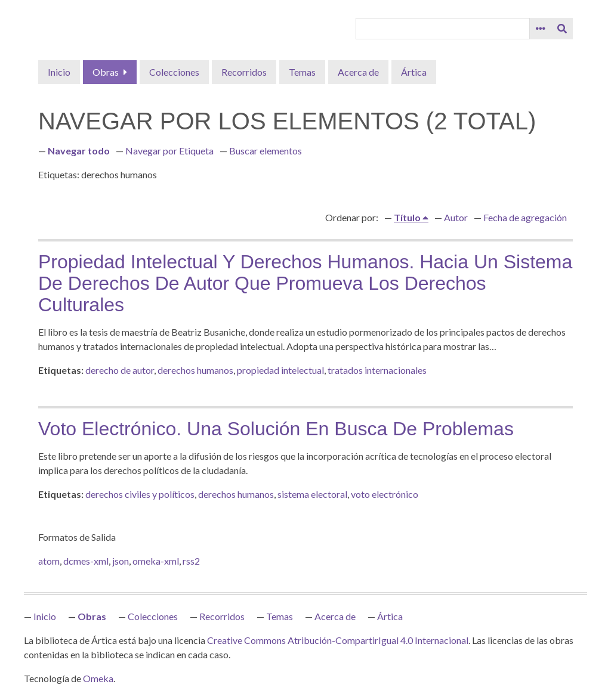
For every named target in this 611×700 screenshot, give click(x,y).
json (121, 561)
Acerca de (358, 72)
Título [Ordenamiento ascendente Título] (408, 217)
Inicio (59, 72)
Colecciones (174, 72)
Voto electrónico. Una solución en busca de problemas (276, 429)
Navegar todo (79, 151)
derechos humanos (195, 370)
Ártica (414, 72)
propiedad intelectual (280, 370)
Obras (106, 72)
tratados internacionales (377, 370)
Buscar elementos (266, 151)
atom (49, 561)
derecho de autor (120, 370)
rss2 (191, 561)
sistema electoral (312, 494)
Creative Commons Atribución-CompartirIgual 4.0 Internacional (338, 640)
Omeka (98, 678)
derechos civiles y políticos (140, 494)
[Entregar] (562, 29)
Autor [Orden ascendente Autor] (456, 217)
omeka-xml (156, 561)
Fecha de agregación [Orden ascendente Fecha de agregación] (525, 217)
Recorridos (244, 72)
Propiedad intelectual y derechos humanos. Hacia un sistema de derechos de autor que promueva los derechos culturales (305, 283)
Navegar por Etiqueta (169, 151)
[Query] (443, 29)
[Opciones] (541, 29)
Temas (302, 72)
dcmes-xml (86, 561)
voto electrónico (385, 494)
